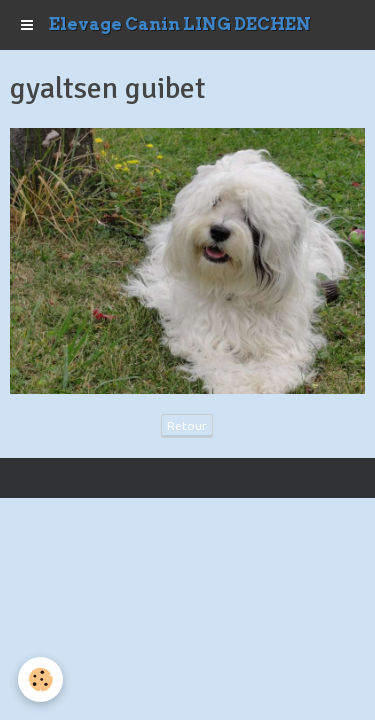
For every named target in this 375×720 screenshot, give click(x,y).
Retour (187, 425)
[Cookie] (40, 679)
